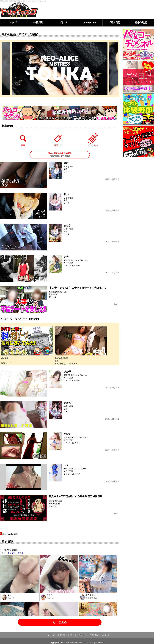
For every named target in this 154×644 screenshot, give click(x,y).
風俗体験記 (141, 22)
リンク (104, 635)
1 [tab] (59, 99)
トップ (13, 22)
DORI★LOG (90, 22)
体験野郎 (38, 22)
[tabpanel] (60, 68)
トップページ (50, 635)
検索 (23, 140)
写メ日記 (115, 22)
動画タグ (58, 140)
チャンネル (93, 140)
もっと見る (60, 622)
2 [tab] (64, 99)
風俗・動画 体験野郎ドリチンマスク (75, 642)
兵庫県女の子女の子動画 (60, 155)
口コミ (64, 22)
